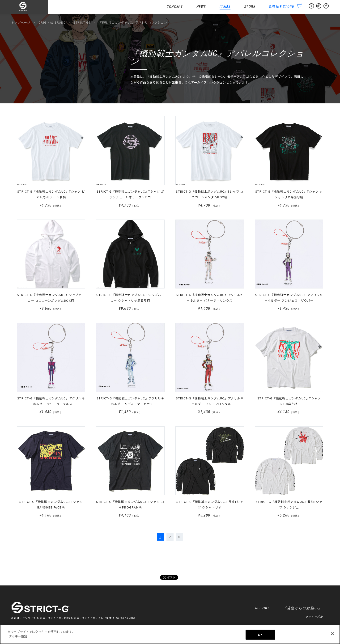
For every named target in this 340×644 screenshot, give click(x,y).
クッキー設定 (314, 618)
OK (260, 637)
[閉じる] (332, 636)
